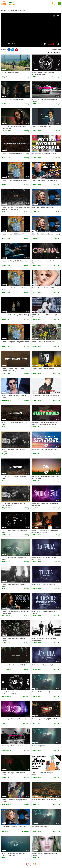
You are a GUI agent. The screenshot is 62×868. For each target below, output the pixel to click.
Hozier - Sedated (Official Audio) (13, 234)
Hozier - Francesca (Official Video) (14, 99)
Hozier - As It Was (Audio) (41, 692)
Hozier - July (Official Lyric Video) (13, 665)
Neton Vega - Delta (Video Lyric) (43, 665)
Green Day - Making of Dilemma (13, 746)
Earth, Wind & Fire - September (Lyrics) (46, 450)
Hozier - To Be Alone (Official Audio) (14, 180)
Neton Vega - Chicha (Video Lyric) (44, 584)
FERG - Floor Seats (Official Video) (44, 342)
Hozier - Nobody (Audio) (41, 827)
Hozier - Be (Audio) (39, 746)
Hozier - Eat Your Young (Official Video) (15, 315)
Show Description (55, 53)
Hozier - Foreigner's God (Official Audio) (16, 342)
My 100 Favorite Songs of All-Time (44, 153)
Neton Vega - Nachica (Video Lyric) (14, 719)
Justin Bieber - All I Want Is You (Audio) (46, 396)
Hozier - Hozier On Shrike (11, 72)
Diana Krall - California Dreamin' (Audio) (46, 234)
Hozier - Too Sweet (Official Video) (44, 800)
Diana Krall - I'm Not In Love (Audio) (14, 827)
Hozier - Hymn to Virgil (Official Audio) (45, 719)
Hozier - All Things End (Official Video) (15, 261)
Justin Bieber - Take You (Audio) (43, 369)
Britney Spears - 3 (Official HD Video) (45, 288)
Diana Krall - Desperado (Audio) (43, 207)
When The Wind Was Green (42, 126)
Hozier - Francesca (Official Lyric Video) (16, 153)
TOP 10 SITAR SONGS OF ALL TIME (45, 180)
